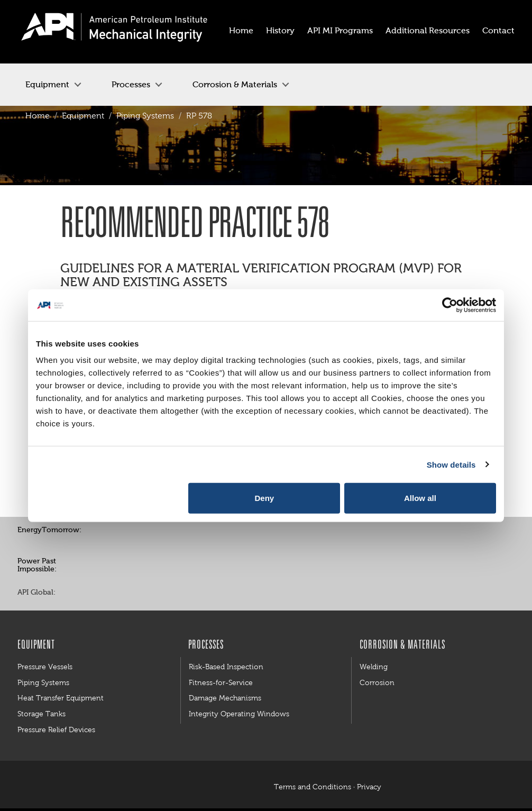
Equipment (47, 84)
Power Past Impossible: (37, 565)
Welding (374, 667)
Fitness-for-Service (221, 682)
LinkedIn (140, 593)
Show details (451, 464)
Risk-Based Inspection (226, 667)
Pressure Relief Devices (56, 730)
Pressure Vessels (45, 667)
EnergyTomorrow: (49, 530)
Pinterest (140, 531)
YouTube (164, 531)
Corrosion (377, 682)
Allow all (420, 498)
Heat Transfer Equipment (61, 698)
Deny (265, 498)
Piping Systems (145, 116)
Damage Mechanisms (225, 698)
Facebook (93, 531)
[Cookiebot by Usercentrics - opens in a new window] (450, 305)
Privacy (369, 787)
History (280, 30)
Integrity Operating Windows (239, 714)
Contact (498, 30)
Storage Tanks (42, 714)
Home (38, 116)
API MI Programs (340, 30)
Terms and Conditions (313, 787)
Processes (131, 84)
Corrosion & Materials (235, 84)
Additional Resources (428, 30)
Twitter (116, 531)
